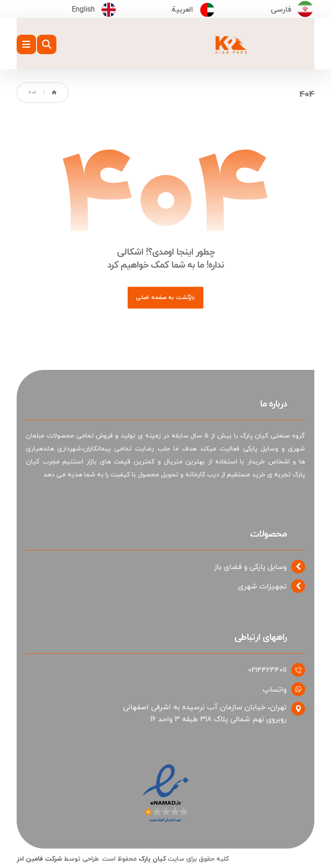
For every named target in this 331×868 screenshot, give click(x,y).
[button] (26, 44)
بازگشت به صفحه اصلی (165, 297)
